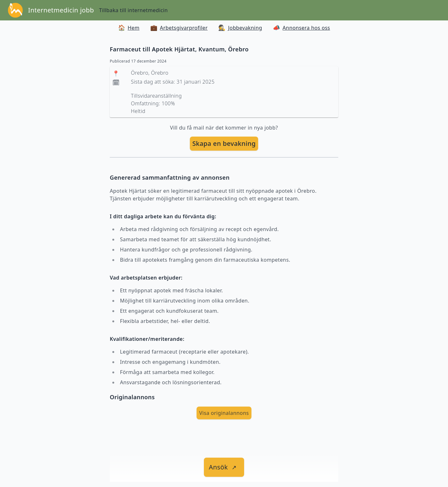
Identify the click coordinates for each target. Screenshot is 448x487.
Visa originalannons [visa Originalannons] (224, 413)
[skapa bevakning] (224, 144)
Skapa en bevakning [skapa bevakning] (224, 143)
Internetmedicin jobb (61, 10)
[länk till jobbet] (224, 467)
